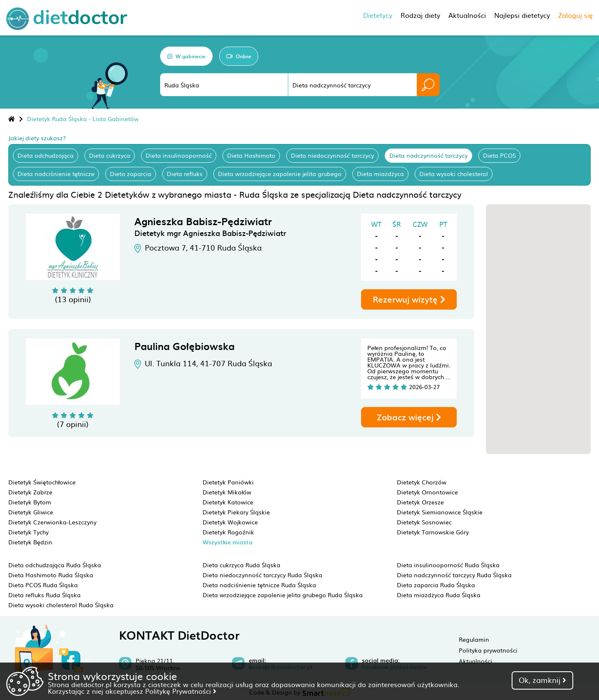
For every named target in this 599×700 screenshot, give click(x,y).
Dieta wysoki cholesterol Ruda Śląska (61, 605)
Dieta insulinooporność (179, 155)
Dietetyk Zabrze (30, 492)
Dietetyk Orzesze (420, 502)
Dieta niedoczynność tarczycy (332, 155)
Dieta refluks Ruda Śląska (45, 595)
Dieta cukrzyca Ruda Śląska (241, 565)
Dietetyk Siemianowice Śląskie (440, 512)
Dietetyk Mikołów (227, 492)
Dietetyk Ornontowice (427, 492)
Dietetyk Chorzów (422, 482)
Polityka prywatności (488, 650)
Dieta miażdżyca (380, 174)
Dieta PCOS (499, 155)
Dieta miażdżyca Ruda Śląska (439, 595)
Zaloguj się (575, 15)
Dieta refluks (185, 174)
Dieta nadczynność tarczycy (428, 155)
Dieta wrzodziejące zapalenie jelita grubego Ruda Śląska (283, 595)
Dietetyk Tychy (28, 532)
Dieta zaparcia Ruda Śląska (436, 585)
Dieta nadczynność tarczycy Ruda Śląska (454, 575)
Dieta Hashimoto (251, 155)
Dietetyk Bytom (30, 502)
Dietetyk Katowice (228, 502)
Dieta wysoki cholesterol (454, 174)
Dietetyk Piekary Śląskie (236, 512)
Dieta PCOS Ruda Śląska (43, 585)
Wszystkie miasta (228, 542)
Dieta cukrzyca (110, 155)
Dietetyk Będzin (30, 542)
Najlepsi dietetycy (522, 15)
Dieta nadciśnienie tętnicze (56, 174)
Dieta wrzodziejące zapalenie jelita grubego (280, 174)
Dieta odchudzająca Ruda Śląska (55, 565)
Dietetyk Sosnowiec (424, 522)
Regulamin (474, 639)
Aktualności (475, 661)
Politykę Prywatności (181, 691)
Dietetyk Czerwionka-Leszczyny (52, 522)
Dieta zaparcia (131, 174)
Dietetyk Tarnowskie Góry (433, 532)
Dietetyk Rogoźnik (228, 532)
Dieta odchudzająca (46, 155)
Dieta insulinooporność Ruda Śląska (448, 565)
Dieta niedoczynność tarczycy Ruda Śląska (262, 575)
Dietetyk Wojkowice (230, 522)
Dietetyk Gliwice (31, 512)
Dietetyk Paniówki (228, 482)
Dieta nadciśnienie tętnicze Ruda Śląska (259, 585)
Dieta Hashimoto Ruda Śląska (51, 575)
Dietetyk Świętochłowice (42, 482)
